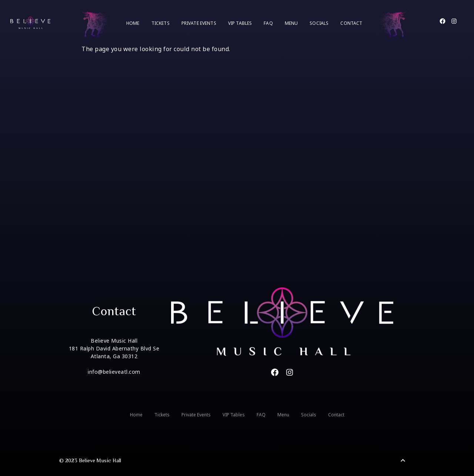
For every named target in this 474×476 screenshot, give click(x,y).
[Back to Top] (403, 460)
